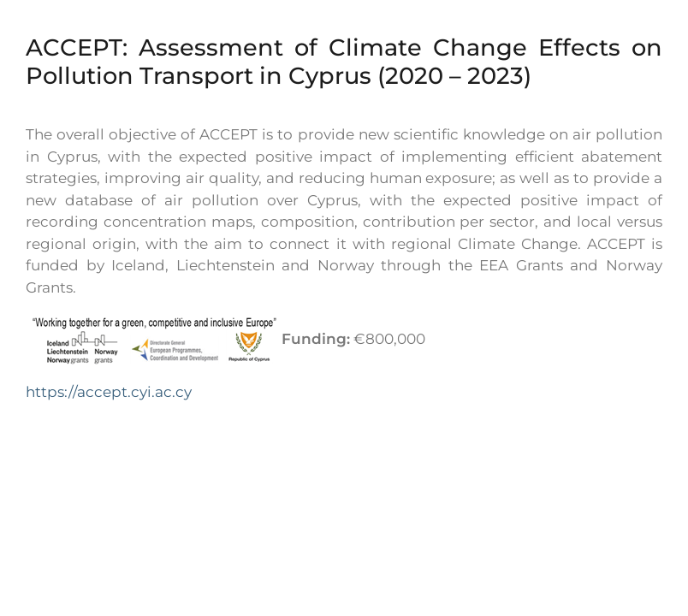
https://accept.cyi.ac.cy (109, 392)
